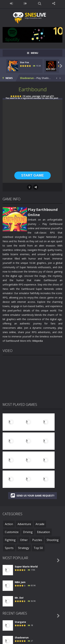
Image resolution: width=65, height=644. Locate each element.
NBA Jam (20, 582)
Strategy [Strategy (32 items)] (24, 548)
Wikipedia (38, 341)
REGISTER (25, 3)
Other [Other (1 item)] (24, 540)
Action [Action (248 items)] (9, 524)
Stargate (20, 622)
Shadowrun (27, 78)
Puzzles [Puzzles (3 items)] (37, 540)
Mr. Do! (19, 598)
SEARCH (40, 3)
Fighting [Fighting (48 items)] (10, 540)
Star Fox (24, 62)
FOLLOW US (54, 3)
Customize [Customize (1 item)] (12, 532)
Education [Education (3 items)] (44, 532)
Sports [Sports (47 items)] (9, 548)
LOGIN (11, 3)
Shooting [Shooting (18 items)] (53, 540)
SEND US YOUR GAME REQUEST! (32, 495)
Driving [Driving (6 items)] (28, 532)
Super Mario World (26, 567)
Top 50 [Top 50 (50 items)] (38, 548)
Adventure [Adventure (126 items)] (24, 524)
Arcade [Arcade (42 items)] (40, 524)
